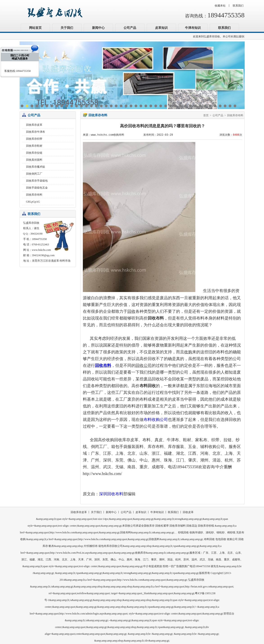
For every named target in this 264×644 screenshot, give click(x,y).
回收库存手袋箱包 (37, 181)
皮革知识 (161, 28)
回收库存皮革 (34, 125)
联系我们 (238, 6)
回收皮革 (188, 512)
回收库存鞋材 (34, 146)
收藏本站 (220, 6)
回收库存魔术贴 (36, 167)
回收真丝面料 (34, 160)
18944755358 (226, 15)
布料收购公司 (156, 420)
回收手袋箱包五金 (37, 188)
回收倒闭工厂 (34, 174)
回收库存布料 (34, 195)
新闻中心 (98, 28)
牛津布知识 (193, 28)
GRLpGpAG (33, 202)
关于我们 (67, 28)
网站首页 (35, 28)
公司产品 (130, 28)
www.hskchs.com (42, 250)
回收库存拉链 (34, 153)
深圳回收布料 (111, 494)
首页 (206, 115)
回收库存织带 (34, 139)
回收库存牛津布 (36, 132)
